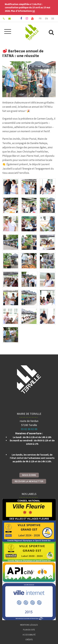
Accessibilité (29, 635)
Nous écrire (29, 475)
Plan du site (29, 630)
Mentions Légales (29, 625)
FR (40, 19)
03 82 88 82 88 (29, 429)
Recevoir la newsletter (29, 481)
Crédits (29, 639)
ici (34, 11)
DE (53, 19)
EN (46, 19)
